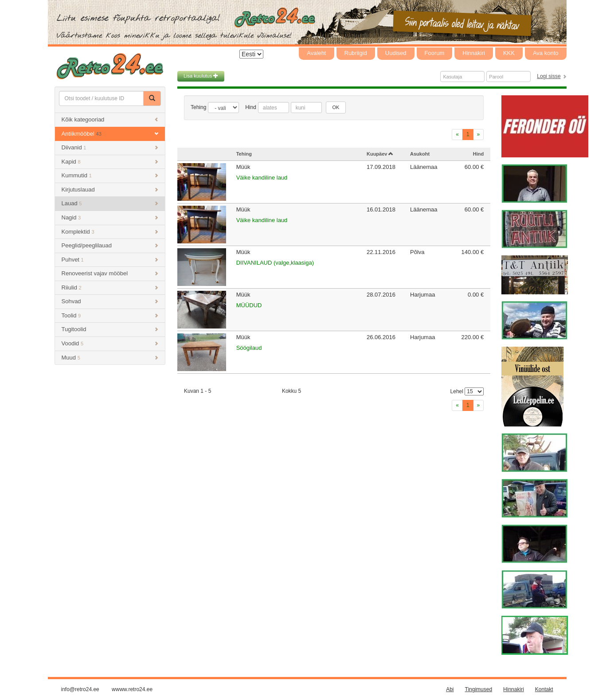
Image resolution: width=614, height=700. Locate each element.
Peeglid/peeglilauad (110, 245)
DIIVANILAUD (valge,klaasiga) (275, 263)
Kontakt (544, 689)
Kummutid (110, 175)
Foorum (435, 53)
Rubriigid (356, 53)
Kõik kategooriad (110, 119)
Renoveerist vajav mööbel (110, 273)
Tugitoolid (110, 329)
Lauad (110, 203)
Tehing (198, 107)
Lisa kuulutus (201, 76)
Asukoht (420, 154)
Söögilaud (249, 348)
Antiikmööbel (110, 134)
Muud (110, 358)
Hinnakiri (474, 53)
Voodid (110, 343)
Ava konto (546, 53)
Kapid (110, 162)
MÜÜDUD (249, 305)
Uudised (396, 53)
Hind (251, 107)
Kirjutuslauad (110, 190)
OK (336, 107)
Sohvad (110, 301)
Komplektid (110, 232)
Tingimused (479, 689)
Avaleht (316, 53)
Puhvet (110, 260)
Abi (450, 689)
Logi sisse (549, 76)
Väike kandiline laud (262, 178)
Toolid (110, 315)
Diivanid (110, 147)
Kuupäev (380, 154)
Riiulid (110, 287)
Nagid (110, 217)
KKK (509, 53)
